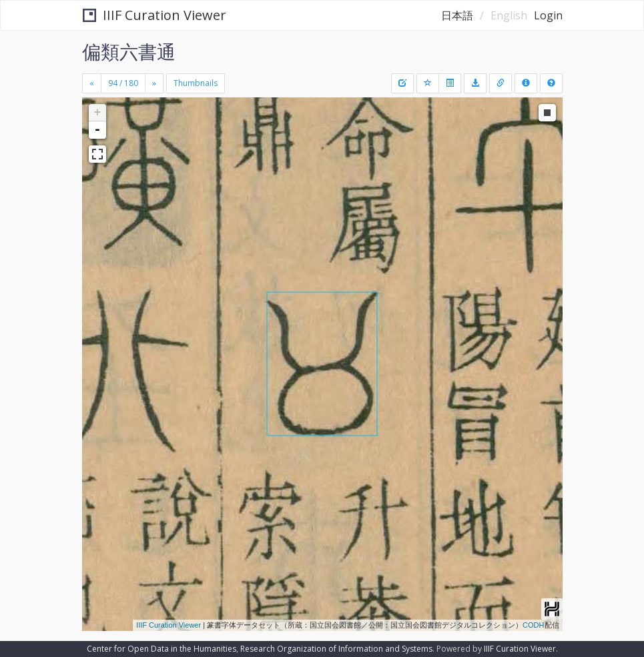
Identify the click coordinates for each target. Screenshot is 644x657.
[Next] (154, 83)
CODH (533, 625)
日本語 (457, 15)
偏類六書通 (129, 51)
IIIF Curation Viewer (154, 15)
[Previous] (92, 83)
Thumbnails (196, 83)
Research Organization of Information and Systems (336, 649)
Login (548, 15)
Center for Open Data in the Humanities (162, 649)
